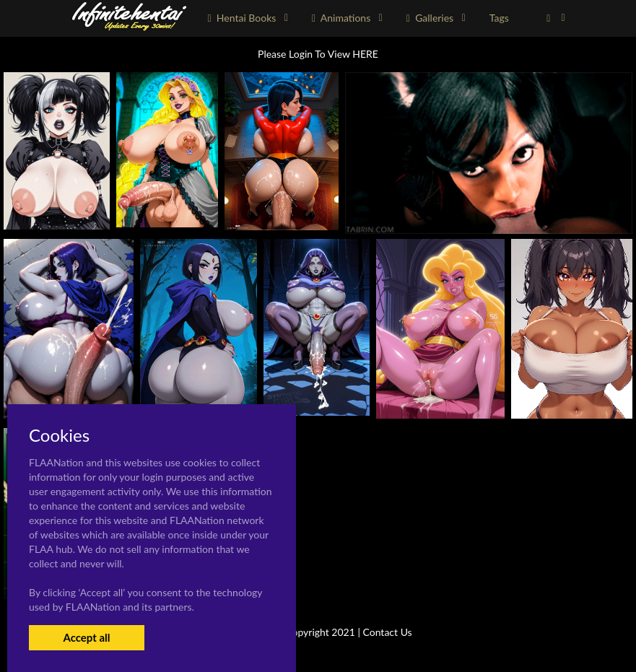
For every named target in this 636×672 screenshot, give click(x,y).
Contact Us (388, 632)
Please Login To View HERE (318, 54)
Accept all (86, 637)
